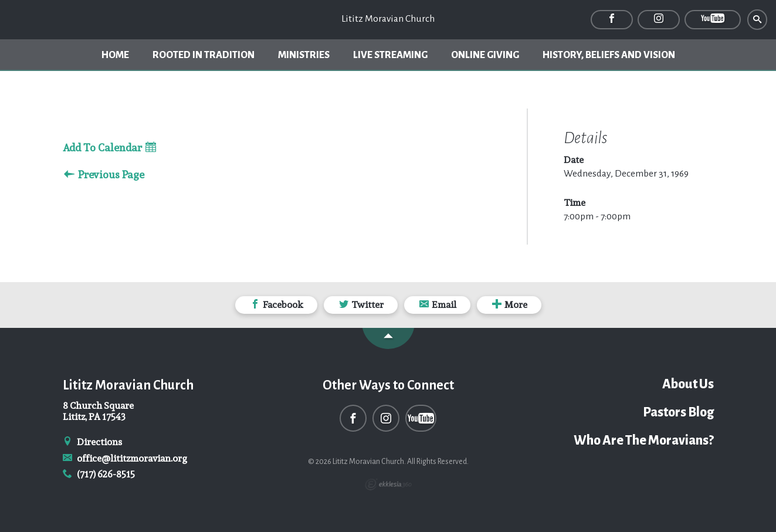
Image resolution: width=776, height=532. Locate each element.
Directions (93, 442)
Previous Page (104, 175)
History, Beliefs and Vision (609, 55)
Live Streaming (390, 55)
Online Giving (485, 55)
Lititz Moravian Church (388, 19)
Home (115, 55)
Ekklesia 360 (388, 484)
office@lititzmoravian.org (125, 458)
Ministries (304, 55)
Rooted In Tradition (204, 55)
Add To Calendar (109, 148)
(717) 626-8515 (99, 474)
